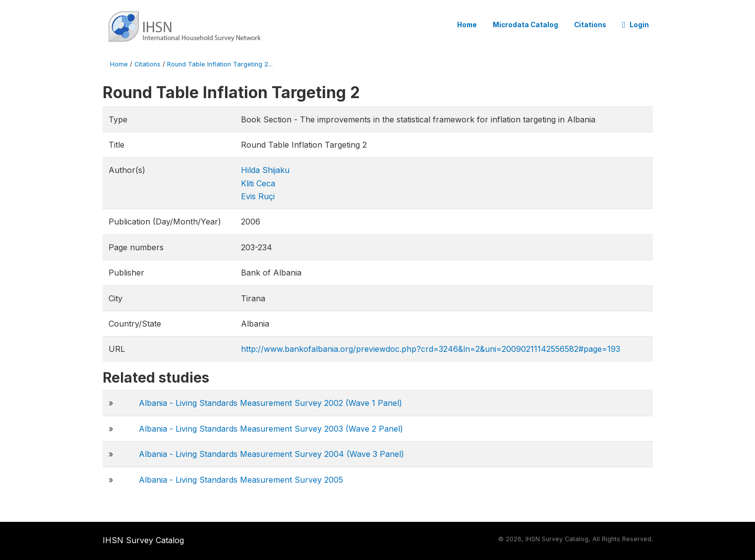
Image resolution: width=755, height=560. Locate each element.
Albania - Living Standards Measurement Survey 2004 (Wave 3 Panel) (271, 454)
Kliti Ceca (258, 183)
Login (636, 25)
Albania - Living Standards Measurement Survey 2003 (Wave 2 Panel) (271, 429)
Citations (590, 25)
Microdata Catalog (525, 25)
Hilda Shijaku (265, 170)
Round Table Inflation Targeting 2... (220, 64)
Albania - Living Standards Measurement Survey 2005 (241, 480)
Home (467, 25)
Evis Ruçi (258, 196)
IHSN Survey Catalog (143, 540)
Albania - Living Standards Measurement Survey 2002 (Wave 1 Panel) (270, 403)
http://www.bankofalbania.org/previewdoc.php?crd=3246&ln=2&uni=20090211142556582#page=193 (431, 349)
